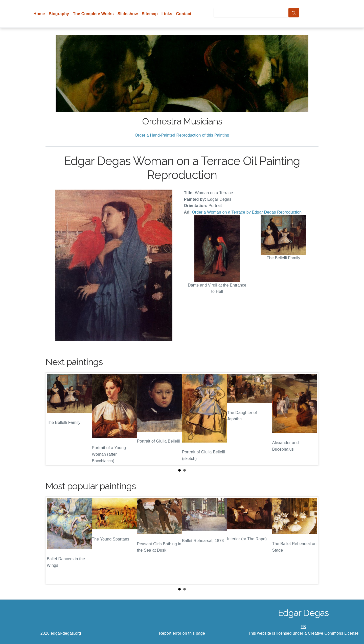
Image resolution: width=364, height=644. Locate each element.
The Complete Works (93, 14)
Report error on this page (182, 633)
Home (39, 14)
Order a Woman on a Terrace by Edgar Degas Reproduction (247, 212)
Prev (53, 419)
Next (311, 419)
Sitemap (150, 14)
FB (303, 627)
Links (167, 14)
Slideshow (128, 14)
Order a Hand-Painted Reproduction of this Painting (182, 135)
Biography (59, 14)
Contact (184, 14)
